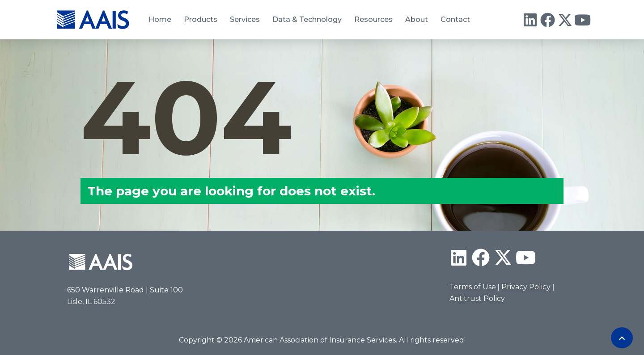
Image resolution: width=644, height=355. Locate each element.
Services (245, 19)
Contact (455, 19)
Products (201, 19)
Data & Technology (307, 19)
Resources (373, 19)
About (417, 19)
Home (160, 19)
